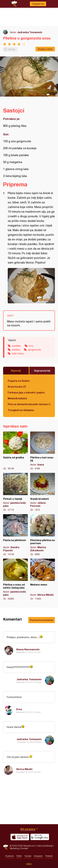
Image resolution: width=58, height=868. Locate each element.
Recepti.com (6, 847)
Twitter (19, 856)
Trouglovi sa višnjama (21, 410)
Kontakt (24, 848)
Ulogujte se (38, 4)
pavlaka (16, 346)
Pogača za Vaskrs (19, 381)
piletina (16, 350)
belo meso (18, 353)
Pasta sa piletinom (15, 535)
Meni (29, 864)
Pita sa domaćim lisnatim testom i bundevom (29, 404)
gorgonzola (34, 350)
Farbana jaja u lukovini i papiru (26, 392)
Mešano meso (43, 579)
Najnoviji (16, 371)
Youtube (28, 856)
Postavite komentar (42, 620)
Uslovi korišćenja (45, 846)
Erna (19, 709)
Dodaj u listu (45, 49)
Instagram (38, 856)
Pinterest (49, 856)
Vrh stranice (28, 829)
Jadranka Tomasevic (30, 32)
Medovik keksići (17, 398)
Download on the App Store (20, 837)
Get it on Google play (40, 837)
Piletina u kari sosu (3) (43, 451)
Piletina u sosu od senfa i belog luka (15, 579)
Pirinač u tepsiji (15, 492)
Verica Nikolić (24, 769)
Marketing (14, 848)
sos (31, 346)
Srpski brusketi (43, 492)
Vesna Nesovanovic (28, 649)
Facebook (9, 856)
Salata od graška (15, 451)
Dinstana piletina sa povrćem (43, 535)
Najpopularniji (42, 371)
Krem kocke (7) (17, 387)
